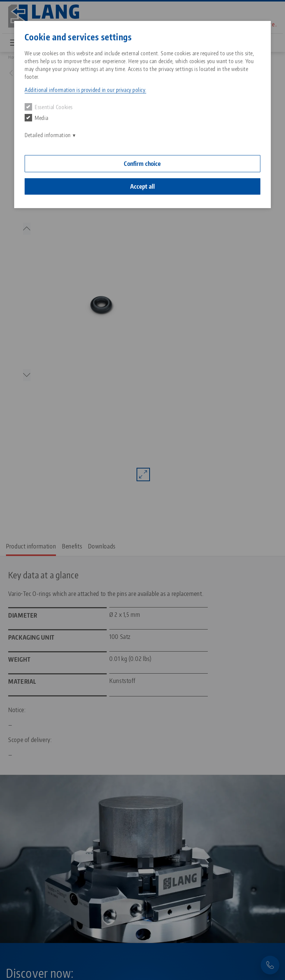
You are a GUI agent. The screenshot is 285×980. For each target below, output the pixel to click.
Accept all (143, 186)
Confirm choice (142, 164)
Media (36, 118)
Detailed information (48, 135)
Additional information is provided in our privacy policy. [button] (85, 90)
